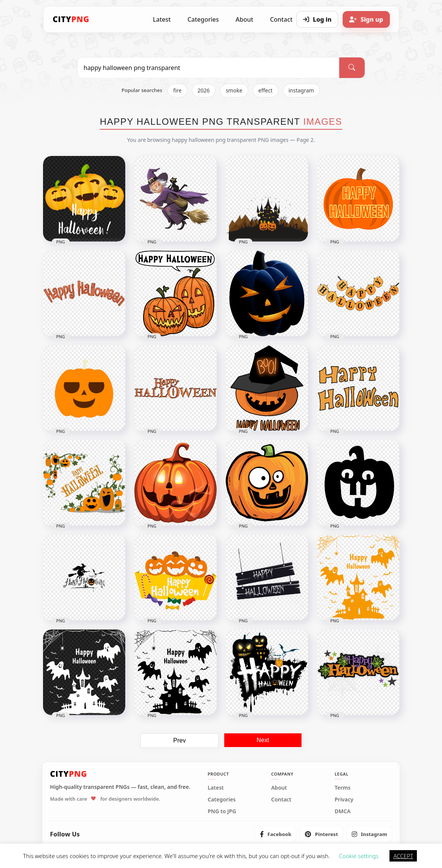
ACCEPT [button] (403, 856)
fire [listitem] (177, 90)
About (244, 19)
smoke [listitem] (234, 90)
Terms (343, 788)
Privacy (344, 800)
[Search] (352, 68)
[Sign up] (366, 19)
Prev (180, 740)
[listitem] (276, 834)
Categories (203, 19)
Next (263, 740)
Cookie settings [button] (359, 856)
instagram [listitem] (301, 90)
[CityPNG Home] (71, 19)
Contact (281, 800)
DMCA (343, 811)
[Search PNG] (209, 68)
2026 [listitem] (204, 90)
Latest (162, 19)
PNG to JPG (222, 811)
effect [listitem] (266, 90)
